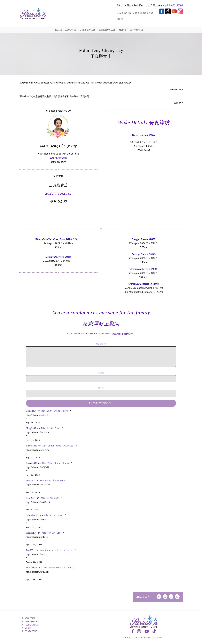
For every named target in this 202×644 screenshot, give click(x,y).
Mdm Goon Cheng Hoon (54, 411)
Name (101, 373)
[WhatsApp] (171, 597)
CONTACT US (31, 631)
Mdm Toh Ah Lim (51, 533)
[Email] (177, 597)
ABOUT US (30, 618)
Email (101, 387)
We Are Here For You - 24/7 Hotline (139, 5)
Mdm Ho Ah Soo (50, 428)
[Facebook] (159, 597)
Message (101, 344)
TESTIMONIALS (32, 625)
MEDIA (28, 628)
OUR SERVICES (31, 622)
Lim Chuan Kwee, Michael (58, 446)
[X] (165, 597)
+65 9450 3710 (173, 5)
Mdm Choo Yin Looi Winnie (56, 550)
